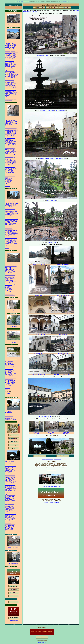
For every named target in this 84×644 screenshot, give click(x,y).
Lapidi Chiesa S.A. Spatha (10, 66)
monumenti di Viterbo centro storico (51, 503)
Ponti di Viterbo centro (9, 512)
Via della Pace (8, 288)
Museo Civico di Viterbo (10, 272)
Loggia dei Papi (8, 222)
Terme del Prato (8, 372)
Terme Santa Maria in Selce (11, 374)
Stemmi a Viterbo (8, 522)
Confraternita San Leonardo (11, 128)
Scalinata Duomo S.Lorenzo (11, 238)
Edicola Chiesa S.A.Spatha (10, 57)
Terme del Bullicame (9, 371)
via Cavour (13, 264)
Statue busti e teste (9, 520)
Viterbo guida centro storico (47, 459)
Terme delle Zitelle (9, 368)
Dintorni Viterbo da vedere (10, 482)
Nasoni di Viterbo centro (10, 501)
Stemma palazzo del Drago (10, 164)
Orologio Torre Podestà (10, 72)
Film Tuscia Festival (9, 415)
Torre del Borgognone (9, 153)
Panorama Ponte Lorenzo (10, 141)
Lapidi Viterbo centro (9, 493)
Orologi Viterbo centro (9, 504)
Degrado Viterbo (8, 481)
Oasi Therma (7, 389)
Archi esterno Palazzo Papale (11, 205)
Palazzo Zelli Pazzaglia (10, 148)
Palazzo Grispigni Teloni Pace (11, 145)
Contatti (6, 468)
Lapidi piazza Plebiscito (10, 67)
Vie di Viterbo (36, 432)
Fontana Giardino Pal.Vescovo (11, 219)
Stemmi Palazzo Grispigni (10, 151)
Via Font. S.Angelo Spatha (10, 99)
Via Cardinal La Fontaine (10, 176)
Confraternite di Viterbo (10, 479)
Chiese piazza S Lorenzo (10, 209)
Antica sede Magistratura (10, 120)
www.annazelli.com (65, 1)
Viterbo (28, 1)
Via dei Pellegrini (8, 178)
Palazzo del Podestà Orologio (11, 76)
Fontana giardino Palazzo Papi (11, 216)
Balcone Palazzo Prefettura (10, 44)
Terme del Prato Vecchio (10, 363)
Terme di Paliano (8, 377)
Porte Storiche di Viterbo (10, 508)
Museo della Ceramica (9, 277)
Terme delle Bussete (9, 369)
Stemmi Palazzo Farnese (10, 165)
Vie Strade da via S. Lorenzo (11, 175)
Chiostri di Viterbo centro (10, 475)
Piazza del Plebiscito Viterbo (14, 41)
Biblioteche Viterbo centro (10, 466)
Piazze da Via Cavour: (9, 293)
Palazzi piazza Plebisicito (10, 78)
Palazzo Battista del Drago (10, 144)
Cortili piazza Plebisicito (10, 53)
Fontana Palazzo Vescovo (10, 218)
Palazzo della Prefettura (10, 77)
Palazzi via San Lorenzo (10, 149)
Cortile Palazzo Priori (60, 111)
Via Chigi (7, 177)
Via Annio (7, 287)
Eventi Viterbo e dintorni (10, 484)
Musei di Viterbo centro (10, 496)
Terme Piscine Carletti (9, 370)
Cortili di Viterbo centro (9, 469)
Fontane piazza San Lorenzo (11, 221)
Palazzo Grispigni (8, 147)
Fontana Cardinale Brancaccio (11, 213)
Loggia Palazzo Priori (9, 69)
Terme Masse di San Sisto (10, 378)
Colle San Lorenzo (9, 122)
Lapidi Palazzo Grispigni (10, 136)
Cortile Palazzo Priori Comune (11, 52)
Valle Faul (7, 248)
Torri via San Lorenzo (9, 156)
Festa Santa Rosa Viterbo (10, 486)
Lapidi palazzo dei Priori (10, 63)
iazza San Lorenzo (14, 201)
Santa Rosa (7, 417)
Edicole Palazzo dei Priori (10, 54)
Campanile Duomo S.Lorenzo (11, 210)
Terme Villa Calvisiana (9, 381)
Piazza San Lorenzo (9, 174)
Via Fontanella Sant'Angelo (10, 284)
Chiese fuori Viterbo (9, 472)
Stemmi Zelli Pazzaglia (9, 166)
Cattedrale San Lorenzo (10, 207)
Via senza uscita (8, 290)
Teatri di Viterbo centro (9, 526)
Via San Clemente (8, 247)
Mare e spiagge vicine (9, 498)
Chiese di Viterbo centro (10, 471)
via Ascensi (7, 96)
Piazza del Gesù (8, 169)
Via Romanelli (8, 183)
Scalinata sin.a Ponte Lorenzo (11, 161)
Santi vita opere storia (9, 517)
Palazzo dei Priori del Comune (11, 74)
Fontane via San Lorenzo (10, 135)
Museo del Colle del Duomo (11, 224)
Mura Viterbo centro (9, 500)
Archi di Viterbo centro (9, 465)
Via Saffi (6, 291)
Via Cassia (7, 385)
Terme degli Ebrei (8, 375)
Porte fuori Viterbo (8, 510)
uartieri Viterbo (67, 432)
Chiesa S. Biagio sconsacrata (11, 124)
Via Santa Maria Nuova (10, 185)
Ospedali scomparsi (9, 503)
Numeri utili (7, 502)
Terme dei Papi (8, 387)
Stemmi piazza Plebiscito (10, 91)
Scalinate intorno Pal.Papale (11, 243)
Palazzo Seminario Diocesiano (11, 234)
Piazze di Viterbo (51, 432)
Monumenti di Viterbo (9, 497)
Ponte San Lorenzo (9, 143)
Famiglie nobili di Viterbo (10, 485)
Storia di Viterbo (8, 523)
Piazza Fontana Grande (10, 295)
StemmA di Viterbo (9, 464)
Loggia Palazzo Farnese (10, 138)
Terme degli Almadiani (9, 376)
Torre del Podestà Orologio (10, 93)
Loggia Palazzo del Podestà (11, 70)
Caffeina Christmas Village (10, 419)
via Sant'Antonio (14, 311)
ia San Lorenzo (14, 118)
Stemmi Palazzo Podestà (10, 89)
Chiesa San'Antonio (9, 126)
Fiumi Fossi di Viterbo (9, 487)
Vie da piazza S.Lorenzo (10, 245)
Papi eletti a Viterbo (9, 506)
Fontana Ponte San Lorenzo (11, 131)
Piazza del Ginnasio (9, 170)
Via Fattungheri (8, 182)
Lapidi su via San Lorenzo (10, 137)
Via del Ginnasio (8, 180)
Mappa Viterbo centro (9, 463)
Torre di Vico (7, 154)
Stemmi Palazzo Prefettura (10, 90)
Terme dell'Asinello (9, 379)
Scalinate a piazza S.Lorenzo (11, 240)
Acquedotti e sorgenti (9, 384)
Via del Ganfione (8, 179)
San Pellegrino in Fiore (9, 413)
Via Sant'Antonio (8, 184)
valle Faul (14, 342)
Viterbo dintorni (57, 459)
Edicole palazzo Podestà (10, 55)
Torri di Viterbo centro (9, 525)
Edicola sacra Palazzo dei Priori (40, 314)
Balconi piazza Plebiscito (10, 47)
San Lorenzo (7, 158)
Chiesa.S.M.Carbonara (9, 125)
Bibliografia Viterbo (9, 467)
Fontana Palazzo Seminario (11, 134)
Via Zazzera (7, 186)
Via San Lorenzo (8, 246)
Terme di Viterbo (13, 359)
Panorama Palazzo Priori (20, 1)
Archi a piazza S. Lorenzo (10, 206)
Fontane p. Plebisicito (9, 61)
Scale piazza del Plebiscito (10, 83)
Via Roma (7, 98)
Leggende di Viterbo (9, 494)
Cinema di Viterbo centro (10, 476)
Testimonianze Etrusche (10, 524)
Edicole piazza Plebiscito (10, 58)
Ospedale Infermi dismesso (10, 226)
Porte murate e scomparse (10, 511)
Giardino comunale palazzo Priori (62, 314)
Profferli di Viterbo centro (10, 513)
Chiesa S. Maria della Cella (10, 208)
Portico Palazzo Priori (9, 80)
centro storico (36, 433)
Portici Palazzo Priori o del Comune (40, 374)
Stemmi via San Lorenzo (10, 167)
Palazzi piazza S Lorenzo (10, 235)
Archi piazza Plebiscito (9, 43)
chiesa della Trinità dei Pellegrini (47, 111)
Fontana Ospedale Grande (10, 217)
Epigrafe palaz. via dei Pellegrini (11, 129)
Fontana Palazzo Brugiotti (10, 274)
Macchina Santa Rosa (9, 71)
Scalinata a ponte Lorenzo (10, 150)
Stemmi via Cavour (9, 281)
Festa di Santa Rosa (9, 416)
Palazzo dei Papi (8, 73)
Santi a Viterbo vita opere (10, 81)
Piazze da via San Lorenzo (10, 168)
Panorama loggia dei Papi (10, 227)
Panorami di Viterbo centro (10, 514)
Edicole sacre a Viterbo (10, 483)
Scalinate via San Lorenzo (10, 163)
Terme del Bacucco (9, 361)
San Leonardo (8, 159)
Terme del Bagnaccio (9, 365)
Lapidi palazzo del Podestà (10, 64)
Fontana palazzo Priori (9, 59)
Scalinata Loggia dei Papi (10, 239)
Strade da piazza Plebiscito (10, 95)
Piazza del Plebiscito (9, 294)
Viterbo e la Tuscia (9, 531)
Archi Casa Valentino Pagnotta (11, 203)
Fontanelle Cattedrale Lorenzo (11, 220)
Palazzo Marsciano (9, 229)
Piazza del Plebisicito (9, 173)
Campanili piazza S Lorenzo (11, 211)
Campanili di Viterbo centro (10, 473)
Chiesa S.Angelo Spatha (10, 51)
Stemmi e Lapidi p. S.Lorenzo (11, 244)
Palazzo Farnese (8, 146)
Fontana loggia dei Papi (10, 215)
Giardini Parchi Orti (9, 490)
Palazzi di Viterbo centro (10, 505)
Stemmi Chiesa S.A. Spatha (11, 92)
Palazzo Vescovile (8, 231)
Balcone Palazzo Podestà (10, 45)
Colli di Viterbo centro (9, 478)
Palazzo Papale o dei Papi (10, 232)
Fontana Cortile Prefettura (10, 60)
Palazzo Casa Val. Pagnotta (11, 230)
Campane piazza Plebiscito (10, 50)
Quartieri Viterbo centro (10, 515)
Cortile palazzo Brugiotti (10, 275)
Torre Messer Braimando (10, 155)
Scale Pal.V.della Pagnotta (10, 241)
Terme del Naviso (8, 366)
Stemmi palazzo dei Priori (10, 88)
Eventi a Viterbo (8, 412)
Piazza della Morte (9, 172)
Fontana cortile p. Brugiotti (10, 276)
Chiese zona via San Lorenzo (11, 127)
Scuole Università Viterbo (10, 519)
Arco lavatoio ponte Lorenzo (11, 121)
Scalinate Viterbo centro (10, 521)
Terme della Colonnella (9, 367)
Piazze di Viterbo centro (10, 507)
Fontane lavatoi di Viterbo (10, 488)
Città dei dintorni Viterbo (10, 477)
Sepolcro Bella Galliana (10, 86)
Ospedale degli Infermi (9, 140)
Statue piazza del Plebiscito (10, 87)
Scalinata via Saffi (8, 292)
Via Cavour (7, 97)
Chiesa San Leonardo (9, 269)
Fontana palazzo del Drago (10, 132)
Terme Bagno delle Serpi (10, 382)
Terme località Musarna (10, 380)
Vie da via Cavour (8, 283)
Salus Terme (7, 388)
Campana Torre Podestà (10, 48)
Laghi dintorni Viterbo (9, 492)
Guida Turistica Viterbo (9, 462)
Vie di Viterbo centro (9, 529)
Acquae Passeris (8, 362)
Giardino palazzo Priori (9, 62)
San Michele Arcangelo (10, 82)
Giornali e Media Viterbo (10, 491)
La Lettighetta (8, 395)
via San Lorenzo (8, 100)
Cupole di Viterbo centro (10, 474)
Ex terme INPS (8, 386)
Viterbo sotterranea (9, 530)
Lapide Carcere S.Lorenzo (10, 282)
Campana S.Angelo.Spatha (10, 49)
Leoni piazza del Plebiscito (10, 68)
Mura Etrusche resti (9, 139)
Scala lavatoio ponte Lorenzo (11, 160)
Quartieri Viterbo (8, 516)
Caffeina (6, 414)
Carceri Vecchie (8, 267)
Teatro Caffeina (8, 268)
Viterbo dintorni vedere (9, 532)
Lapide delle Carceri (9, 271)
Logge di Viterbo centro (10, 495)
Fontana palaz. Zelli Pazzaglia (11, 130)
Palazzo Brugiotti (8, 273)
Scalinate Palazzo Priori (10, 84)
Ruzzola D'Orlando (9, 394)
